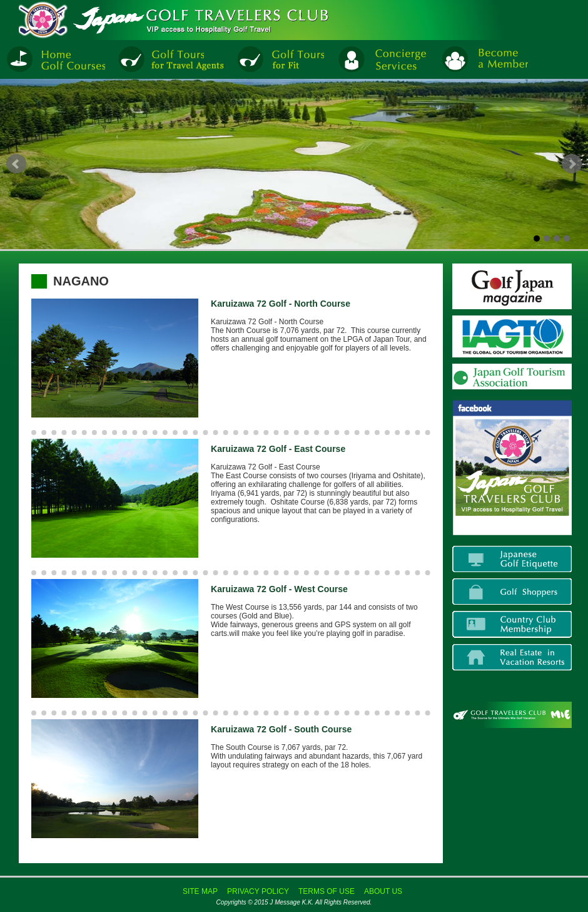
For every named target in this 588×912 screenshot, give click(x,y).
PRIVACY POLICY (258, 891)
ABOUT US (383, 891)
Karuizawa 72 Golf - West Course (279, 589)
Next (572, 164)
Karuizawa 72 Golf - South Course (281, 729)
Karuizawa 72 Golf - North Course (281, 304)
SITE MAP (200, 891)
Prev (16, 164)
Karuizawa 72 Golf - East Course (278, 449)
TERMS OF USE (327, 891)
